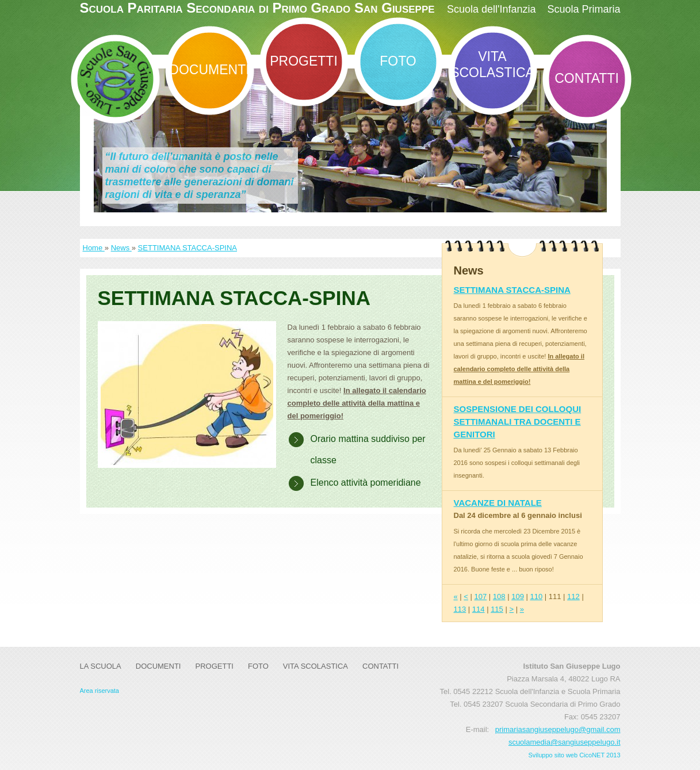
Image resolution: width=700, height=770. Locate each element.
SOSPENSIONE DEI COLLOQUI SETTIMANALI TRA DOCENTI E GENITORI (518, 422)
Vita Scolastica (492, 64)
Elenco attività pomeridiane (366, 483)
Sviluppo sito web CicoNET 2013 (575, 755)
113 (460, 609)
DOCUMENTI (209, 70)
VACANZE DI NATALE (498, 503)
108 (499, 596)
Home (94, 248)
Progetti (304, 61)
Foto (398, 61)
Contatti (587, 78)
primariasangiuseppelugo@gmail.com (558, 729)
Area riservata (100, 691)
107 (481, 596)
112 (573, 596)
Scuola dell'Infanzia (491, 9)
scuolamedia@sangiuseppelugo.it (565, 742)
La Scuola (101, 666)
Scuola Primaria (584, 9)
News (121, 248)
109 (518, 596)
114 (479, 609)
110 (536, 596)
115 (497, 609)
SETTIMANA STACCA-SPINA (188, 248)
